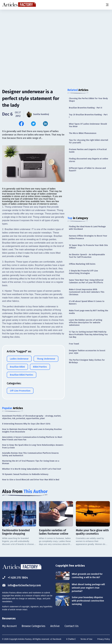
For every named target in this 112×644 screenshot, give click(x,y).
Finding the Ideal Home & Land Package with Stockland (87, 228)
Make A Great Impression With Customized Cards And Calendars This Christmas (87, 292)
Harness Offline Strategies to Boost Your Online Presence (88, 237)
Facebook (57, 639)
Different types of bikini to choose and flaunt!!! (87, 169)
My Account (9, 626)
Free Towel (74, 344)
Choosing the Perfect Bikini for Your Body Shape (88, 100)
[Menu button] (107, 5)
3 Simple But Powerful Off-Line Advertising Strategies (83, 272)
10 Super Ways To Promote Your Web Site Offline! (88, 247)
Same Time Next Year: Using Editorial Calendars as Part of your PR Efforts (86, 281)
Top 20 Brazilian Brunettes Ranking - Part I (88, 116)
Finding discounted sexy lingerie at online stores (88, 160)
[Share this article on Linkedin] (45, 124)
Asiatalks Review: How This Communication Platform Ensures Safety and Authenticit (30, 454)
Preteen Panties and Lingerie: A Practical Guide (88, 151)
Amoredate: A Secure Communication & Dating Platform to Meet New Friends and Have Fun (32, 438)
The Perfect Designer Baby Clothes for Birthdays (87, 361)
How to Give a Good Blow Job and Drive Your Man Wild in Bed (31, 480)
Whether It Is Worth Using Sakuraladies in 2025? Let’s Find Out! (32, 469)
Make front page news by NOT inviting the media (88, 312)
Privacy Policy (104, 639)
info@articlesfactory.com (21, 585)
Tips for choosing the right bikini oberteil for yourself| (88, 141)
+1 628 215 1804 (15, 577)
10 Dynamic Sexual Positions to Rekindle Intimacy (25, 474)
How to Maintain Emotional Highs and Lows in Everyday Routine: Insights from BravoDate (32, 431)
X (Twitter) (71, 639)
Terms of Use (86, 639)
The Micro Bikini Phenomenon (83, 133)
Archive (55, 626)
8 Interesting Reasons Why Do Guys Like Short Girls (26, 424)
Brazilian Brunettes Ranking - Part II (86, 108)
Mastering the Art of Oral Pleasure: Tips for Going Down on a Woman (31, 462)
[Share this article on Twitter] (33, 124)
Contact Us (72, 626)
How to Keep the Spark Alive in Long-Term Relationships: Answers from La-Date (33, 446)
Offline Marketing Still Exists (82, 264)
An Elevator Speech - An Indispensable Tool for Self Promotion (87, 256)
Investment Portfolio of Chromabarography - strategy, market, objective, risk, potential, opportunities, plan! (32, 417)
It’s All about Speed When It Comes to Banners (87, 303)
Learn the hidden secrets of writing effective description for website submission (86, 323)
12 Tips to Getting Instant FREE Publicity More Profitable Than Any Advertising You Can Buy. (88, 334)
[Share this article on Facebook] (21, 124)
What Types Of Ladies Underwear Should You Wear (88, 125)
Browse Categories (33, 626)
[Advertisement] (56, 32)
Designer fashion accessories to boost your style (87, 352)
